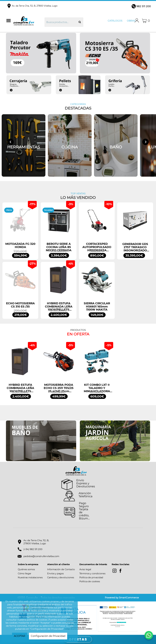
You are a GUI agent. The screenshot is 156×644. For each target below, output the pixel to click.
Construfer (29, 21)
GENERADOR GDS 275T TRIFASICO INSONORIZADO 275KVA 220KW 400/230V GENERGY (135, 247)
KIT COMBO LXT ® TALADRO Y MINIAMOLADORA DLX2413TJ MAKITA (97, 388)
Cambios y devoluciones (61, 577)
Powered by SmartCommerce (122, 598)
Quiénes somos (26, 569)
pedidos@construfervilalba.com (41, 556)
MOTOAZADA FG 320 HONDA (20, 246)
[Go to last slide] (11, 142)
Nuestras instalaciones (30, 577)
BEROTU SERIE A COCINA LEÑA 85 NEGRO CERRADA (59, 247)
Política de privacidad (91, 577)
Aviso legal (85, 569)
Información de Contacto (61, 569)
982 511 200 (144, 6)
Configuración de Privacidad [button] (48, 636)
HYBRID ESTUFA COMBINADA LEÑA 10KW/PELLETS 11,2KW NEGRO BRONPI (59, 307)
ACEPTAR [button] (20, 636)
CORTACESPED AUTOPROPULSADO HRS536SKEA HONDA (97, 247)
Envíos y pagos (55, 574)
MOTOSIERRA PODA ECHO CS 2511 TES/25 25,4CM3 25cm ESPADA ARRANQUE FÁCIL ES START (59, 388)
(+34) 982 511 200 (33, 549)
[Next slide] (145, 142)
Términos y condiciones (92, 574)
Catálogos (115, 21)
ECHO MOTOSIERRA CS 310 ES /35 (20, 305)
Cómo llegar (25, 574)
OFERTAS (78, 639)
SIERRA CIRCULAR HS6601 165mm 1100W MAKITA (97, 307)
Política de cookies (90, 581)
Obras (131, 21)
